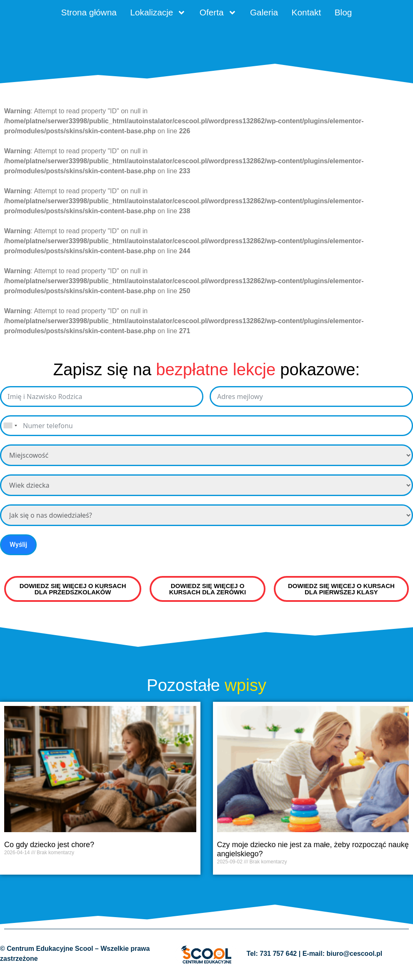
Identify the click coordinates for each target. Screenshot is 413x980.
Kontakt (322, 14)
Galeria (273, 14)
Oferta (219, 15)
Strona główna (69, 14)
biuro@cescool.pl (354, 958)
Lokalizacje (149, 15)
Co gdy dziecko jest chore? (49, 849)
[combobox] (10, 429)
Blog (366, 14)
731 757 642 (278, 958)
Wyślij (18, 548)
